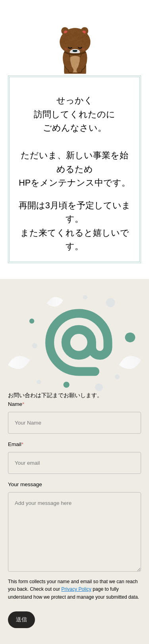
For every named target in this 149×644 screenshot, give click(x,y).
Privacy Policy (76, 589)
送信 (21, 620)
